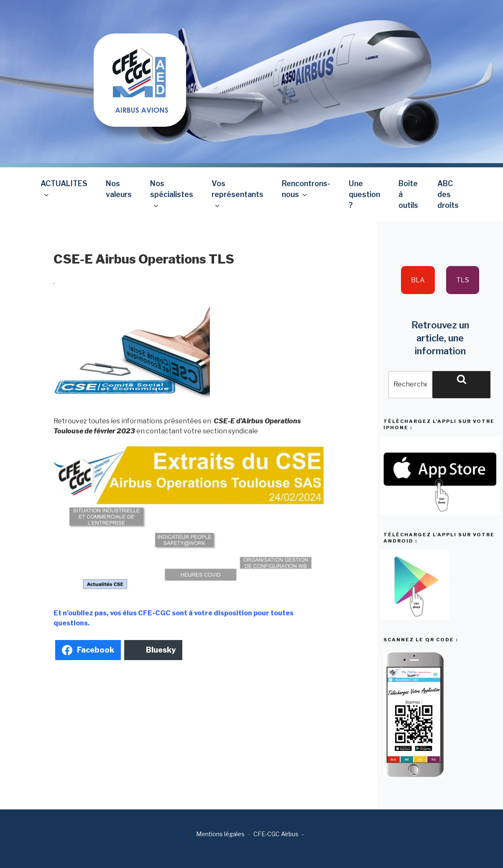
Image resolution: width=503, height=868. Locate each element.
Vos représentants (237, 194)
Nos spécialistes (172, 194)
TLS (463, 280)
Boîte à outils (408, 195)
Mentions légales (220, 834)
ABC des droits (448, 195)
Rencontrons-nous (306, 189)
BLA (418, 280)
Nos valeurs (119, 189)
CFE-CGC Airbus (276, 834)
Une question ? (364, 195)
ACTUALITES (64, 189)
